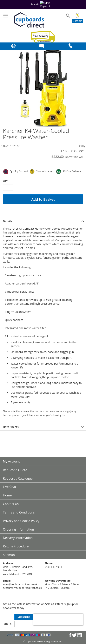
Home (7, 495)
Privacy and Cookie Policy (21, 521)
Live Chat (10, 487)
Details (7, 221)
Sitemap (9, 555)
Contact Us (11, 504)
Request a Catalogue (18, 478)
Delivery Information (18, 538)
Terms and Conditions (19, 512)
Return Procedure (16, 546)
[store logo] (29, 20)
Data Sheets (11, 427)
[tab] (43, 221)
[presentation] (58, 620)
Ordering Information (18, 529)
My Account (11, 461)
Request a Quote (15, 470)
